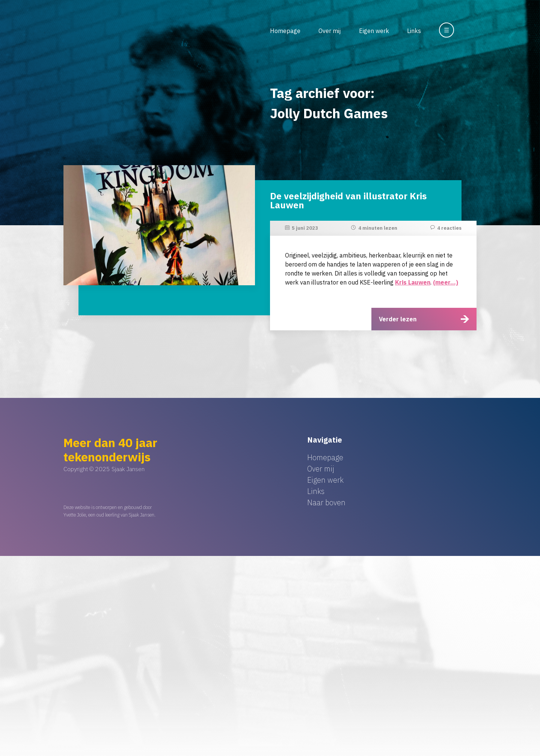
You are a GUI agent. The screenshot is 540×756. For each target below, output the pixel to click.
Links (414, 31)
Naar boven (326, 502)
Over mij (330, 31)
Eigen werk (374, 31)
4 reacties (449, 228)
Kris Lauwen (413, 282)
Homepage (285, 31)
